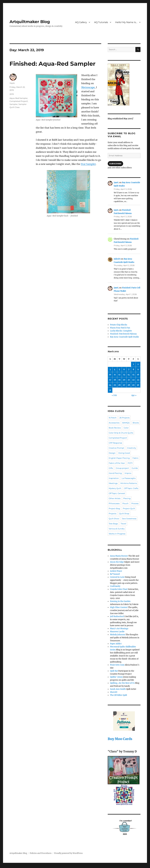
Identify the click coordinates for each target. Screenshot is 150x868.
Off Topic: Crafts (131, 488)
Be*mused (115, 574)
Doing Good (124, 453)
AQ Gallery (81, 22)
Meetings (113, 483)
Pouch (125, 503)
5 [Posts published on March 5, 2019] (119, 369)
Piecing (127, 498)
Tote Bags (113, 524)
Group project (122, 468)
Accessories (114, 423)
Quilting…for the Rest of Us (122, 683)
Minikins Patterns (129, 483)
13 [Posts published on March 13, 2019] (124, 375)
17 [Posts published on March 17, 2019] (110, 380)
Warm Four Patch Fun (120, 328)
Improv (128, 473)
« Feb (114, 395)
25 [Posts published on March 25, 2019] (115, 385)
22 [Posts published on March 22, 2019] (133, 380)
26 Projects (124, 418)
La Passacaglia (129, 478)
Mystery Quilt (115, 488)
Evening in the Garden (120, 601)
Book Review (115, 428)
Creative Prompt (116, 448)
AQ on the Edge (117, 562)
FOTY (130, 463)
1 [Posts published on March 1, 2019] (133, 364)
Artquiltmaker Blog (30, 22)
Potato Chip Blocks (119, 325)
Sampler (14, 104)
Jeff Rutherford (117, 616)
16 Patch (113, 418)
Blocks (136, 423)
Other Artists (115, 498)
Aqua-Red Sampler (19, 98)
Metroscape (88, 87)
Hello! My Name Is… (126, 22)
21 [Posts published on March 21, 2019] (129, 380)
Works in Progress (117, 534)
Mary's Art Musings (119, 629)
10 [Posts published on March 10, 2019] (110, 375)
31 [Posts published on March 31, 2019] (110, 390)
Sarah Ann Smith (118, 689)
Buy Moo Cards (120, 739)
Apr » (134, 395)
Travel (123, 524)
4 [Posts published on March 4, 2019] (115, 369)
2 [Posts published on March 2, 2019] (138, 364)
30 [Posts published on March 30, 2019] (138, 385)
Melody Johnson (118, 635)
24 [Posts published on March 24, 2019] (110, 385)
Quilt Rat (114, 671)
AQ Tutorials (101, 22)
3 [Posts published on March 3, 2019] (110, 369)
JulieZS (117, 259)
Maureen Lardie (117, 632)
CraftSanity (115, 586)
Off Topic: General (117, 493)
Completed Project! (19, 101)
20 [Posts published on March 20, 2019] (124, 380)
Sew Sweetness (129, 519)
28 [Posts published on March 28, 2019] (129, 385)
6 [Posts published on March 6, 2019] (124, 369)
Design (112, 453)
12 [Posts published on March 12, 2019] (119, 375)
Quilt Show (114, 519)
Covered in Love (117, 577)
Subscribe (115, 164)
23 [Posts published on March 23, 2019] (138, 380)
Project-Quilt (129, 508)
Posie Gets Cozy (117, 665)
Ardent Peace (116, 571)
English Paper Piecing (119, 458)
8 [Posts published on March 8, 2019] (133, 369)
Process (135, 503)
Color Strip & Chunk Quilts (121, 433)
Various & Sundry (117, 529)
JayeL (12, 83)
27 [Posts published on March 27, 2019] (124, 385)
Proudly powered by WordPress (68, 853)
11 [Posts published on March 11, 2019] (115, 375)
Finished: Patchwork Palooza (123, 334)
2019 (12, 94)
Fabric (135, 458)
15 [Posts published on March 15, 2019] (133, 375)
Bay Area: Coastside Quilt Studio (124, 337)
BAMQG (126, 423)
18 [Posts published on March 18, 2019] (115, 380)
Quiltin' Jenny (116, 677)
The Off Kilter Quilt (119, 695)
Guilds (135, 468)
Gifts (111, 468)
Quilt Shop (124, 513)
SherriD (114, 692)
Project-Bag (114, 508)
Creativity (132, 448)
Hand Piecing (115, 473)
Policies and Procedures (41, 853)
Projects (112, 513)
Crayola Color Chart (119, 589)
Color (126, 428)
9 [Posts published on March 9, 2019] (138, 369)
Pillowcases (114, 503)
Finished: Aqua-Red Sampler (52, 64)
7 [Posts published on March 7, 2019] (129, 369)
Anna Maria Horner (119, 556)
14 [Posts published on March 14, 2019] (129, 375)
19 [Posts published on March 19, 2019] (119, 380)
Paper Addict (116, 644)
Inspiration (114, 478)
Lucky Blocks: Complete (121, 331)
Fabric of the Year (117, 463)
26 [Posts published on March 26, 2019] (119, 385)
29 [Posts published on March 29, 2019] (133, 385)
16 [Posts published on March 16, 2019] (138, 375)
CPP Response (115, 443)
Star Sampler (88, 164)
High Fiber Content (119, 607)
